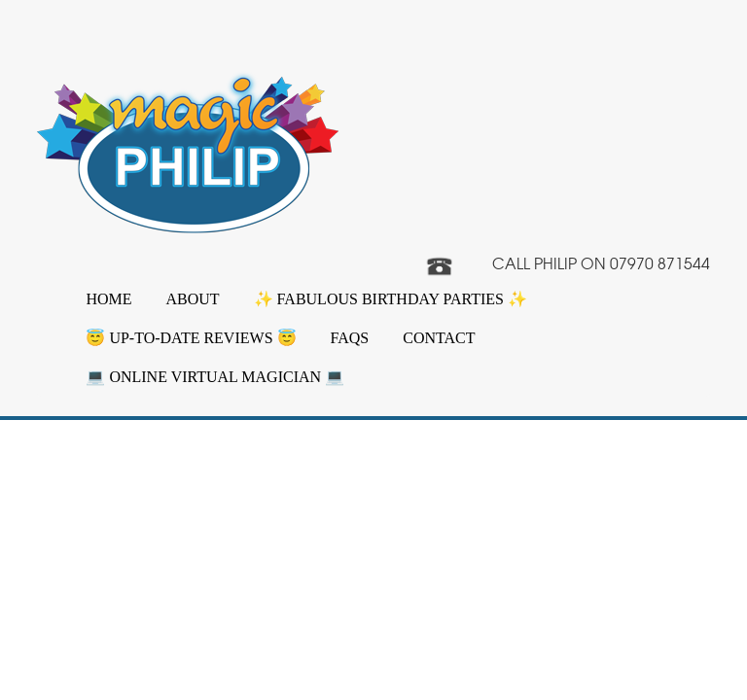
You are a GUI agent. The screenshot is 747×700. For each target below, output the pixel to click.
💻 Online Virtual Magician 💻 (215, 377)
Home (108, 299)
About (193, 299)
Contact (439, 338)
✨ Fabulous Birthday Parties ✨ (391, 299)
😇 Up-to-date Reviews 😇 (191, 338)
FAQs (350, 338)
